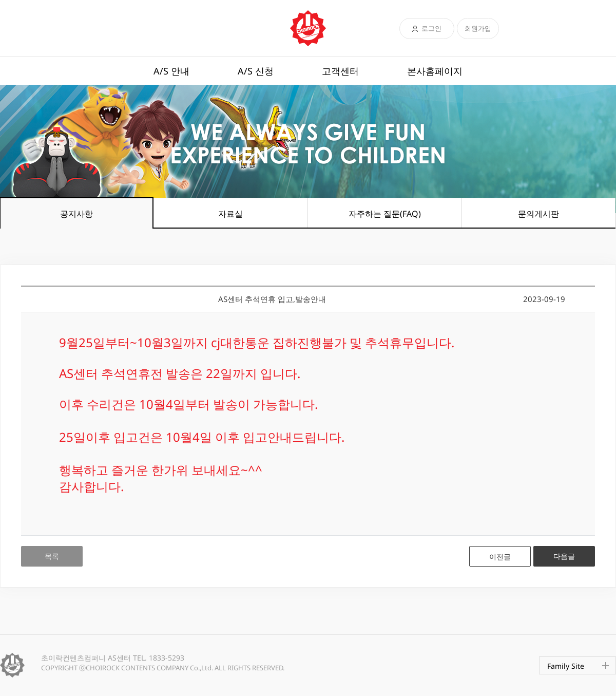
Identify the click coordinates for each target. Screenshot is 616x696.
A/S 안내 (171, 71)
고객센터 (340, 71)
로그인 (431, 28)
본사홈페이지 (435, 71)
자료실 (230, 214)
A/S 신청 (256, 71)
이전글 (500, 557)
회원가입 (478, 28)
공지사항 (76, 214)
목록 (52, 556)
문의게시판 (538, 214)
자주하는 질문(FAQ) (385, 214)
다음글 (564, 556)
